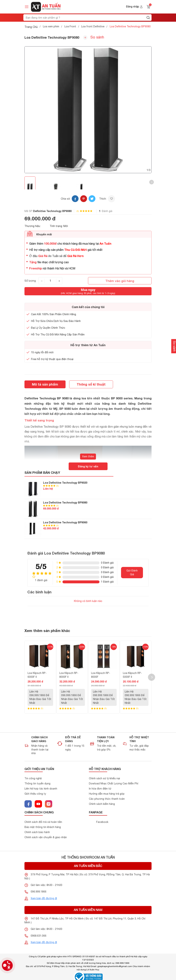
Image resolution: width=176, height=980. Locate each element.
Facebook (102, 822)
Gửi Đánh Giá (132, 572)
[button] (152, 182)
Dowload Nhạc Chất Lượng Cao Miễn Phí (114, 783)
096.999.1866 (39, 892)
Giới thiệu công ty (35, 794)
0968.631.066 (39, 936)
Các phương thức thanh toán (107, 799)
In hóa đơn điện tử (100, 789)
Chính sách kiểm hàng (102, 804)
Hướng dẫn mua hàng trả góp (107, 794)
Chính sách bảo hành (37, 832)
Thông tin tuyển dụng (37, 783)
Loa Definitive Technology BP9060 (65, 522)
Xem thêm (88, 456)
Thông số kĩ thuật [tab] (91, 384)
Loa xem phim (51, 26)
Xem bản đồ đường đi (44, 898)
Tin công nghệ (33, 778)
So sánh (94, 37)
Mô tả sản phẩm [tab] (45, 384)
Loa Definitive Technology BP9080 (65, 502)
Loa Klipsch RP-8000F (101, 675)
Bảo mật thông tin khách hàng (43, 827)
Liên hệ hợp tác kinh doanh (41, 789)
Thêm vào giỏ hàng (120, 281)
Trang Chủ (31, 27)
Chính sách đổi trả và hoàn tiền (43, 822)
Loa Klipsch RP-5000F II (132, 675)
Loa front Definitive (93, 26)
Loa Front (70, 26)
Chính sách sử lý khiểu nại (104, 778)
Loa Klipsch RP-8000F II (69, 675)
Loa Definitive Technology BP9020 (65, 483)
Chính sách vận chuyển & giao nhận (46, 837)
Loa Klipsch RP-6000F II (37, 675)
